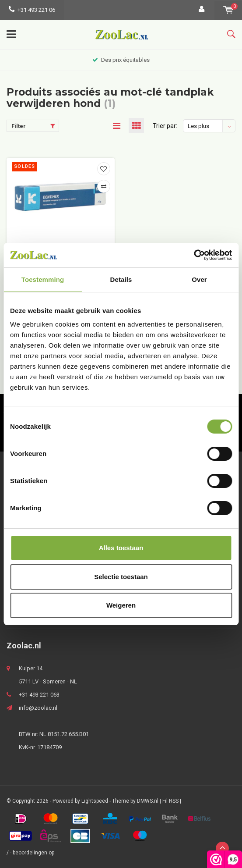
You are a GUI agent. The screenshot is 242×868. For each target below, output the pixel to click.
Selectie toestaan (121, 577)
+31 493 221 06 (32, 10)
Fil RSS (170, 801)
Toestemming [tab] (43, 279)
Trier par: (165, 126)
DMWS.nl (148, 801)
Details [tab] (121, 279)
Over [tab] (199, 279)
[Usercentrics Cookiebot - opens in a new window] (194, 255)
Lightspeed (95, 801)
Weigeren (121, 605)
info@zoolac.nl (38, 708)
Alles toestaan (121, 548)
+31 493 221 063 (39, 695)
